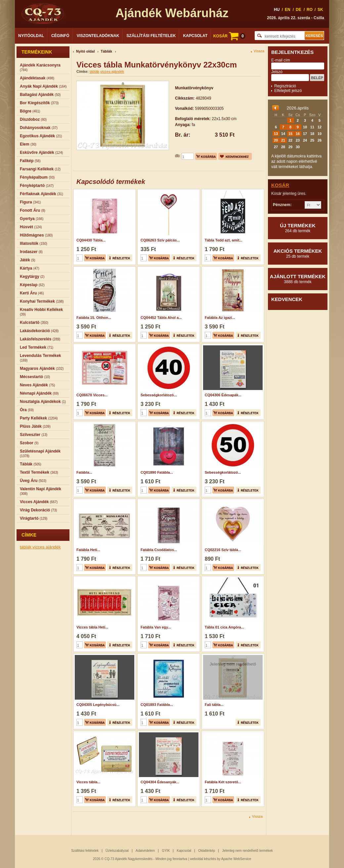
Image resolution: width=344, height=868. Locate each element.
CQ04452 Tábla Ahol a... (161, 318)
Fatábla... (84, 472)
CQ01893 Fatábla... (157, 705)
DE (299, 10)
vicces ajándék (46, 547)
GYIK (166, 851)
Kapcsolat (195, 36)
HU (277, 10)
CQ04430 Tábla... (91, 240)
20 (276, 140)
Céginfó (60, 36)
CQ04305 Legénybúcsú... (98, 705)
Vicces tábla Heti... (92, 627)
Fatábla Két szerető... (223, 782)
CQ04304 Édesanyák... (160, 782)
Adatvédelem (145, 851)
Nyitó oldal (85, 51)
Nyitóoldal (31, 36)
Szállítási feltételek (151, 36)
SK (320, 10)
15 (290, 134)
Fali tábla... (214, 705)
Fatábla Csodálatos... (159, 550)
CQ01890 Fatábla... (157, 472)
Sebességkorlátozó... (159, 395)
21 (283, 140)
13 (276, 134)
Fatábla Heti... (88, 550)
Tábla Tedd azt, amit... (223, 240)
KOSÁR (229, 36)
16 (298, 134)
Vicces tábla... (88, 782)
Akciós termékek (298, 253)
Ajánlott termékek (298, 279)
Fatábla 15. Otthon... (94, 318)
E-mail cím (281, 60)
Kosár (280, 185)
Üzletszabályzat (117, 851)
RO (310, 10)
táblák (26, 547)
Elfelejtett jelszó (288, 91)
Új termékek (298, 228)
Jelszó (277, 72)
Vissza (259, 51)
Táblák (106, 51)
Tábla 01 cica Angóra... (224, 627)
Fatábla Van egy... (156, 627)
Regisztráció (285, 86)
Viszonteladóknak (98, 36)
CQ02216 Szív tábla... (223, 550)
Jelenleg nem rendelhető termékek (247, 851)
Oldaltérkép (207, 851)
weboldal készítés (203, 859)
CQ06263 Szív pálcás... (160, 240)
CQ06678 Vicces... (92, 395)
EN (288, 10)
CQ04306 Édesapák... (223, 395)
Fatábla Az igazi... (220, 318)
